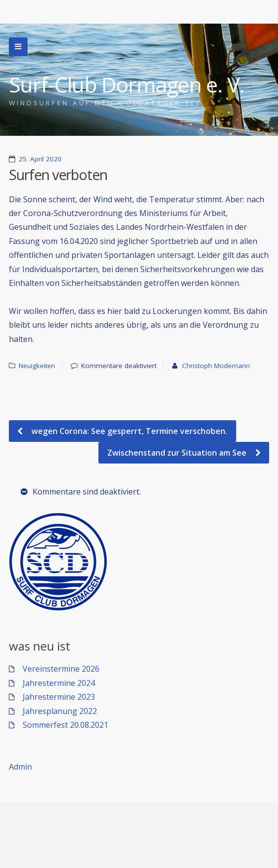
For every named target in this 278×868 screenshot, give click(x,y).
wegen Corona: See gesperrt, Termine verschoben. (128, 431)
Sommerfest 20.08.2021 (65, 725)
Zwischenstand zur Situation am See (178, 453)
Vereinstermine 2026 (61, 669)
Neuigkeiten (37, 366)
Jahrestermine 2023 (59, 697)
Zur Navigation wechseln (18, 47)
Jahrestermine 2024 (59, 683)
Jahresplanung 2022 (60, 711)
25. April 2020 (40, 159)
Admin (20, 767)
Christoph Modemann (216, 366)
